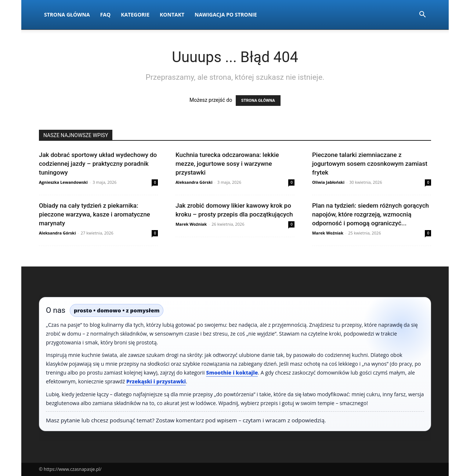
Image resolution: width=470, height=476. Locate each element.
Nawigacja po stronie (226, 15)
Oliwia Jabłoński (328, 182)
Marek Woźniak (191, 224)
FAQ (106, 15)
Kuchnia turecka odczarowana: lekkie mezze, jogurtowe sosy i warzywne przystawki (227, 164)
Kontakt (172, 15)
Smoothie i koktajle (232, 373)
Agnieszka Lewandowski (63, 182)
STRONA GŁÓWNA (258, 101)
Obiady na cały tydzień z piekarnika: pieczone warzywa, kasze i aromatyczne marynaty (95, 214)
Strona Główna (67, 15)
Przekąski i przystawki (156, 381)
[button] (422, 15)
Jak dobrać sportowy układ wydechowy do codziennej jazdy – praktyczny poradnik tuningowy (98, 164)
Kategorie (135, 15)
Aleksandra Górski (194, 182)
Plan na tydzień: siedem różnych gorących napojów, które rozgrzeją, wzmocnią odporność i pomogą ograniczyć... (370, 214)
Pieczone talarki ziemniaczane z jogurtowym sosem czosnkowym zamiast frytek (370, 164)
